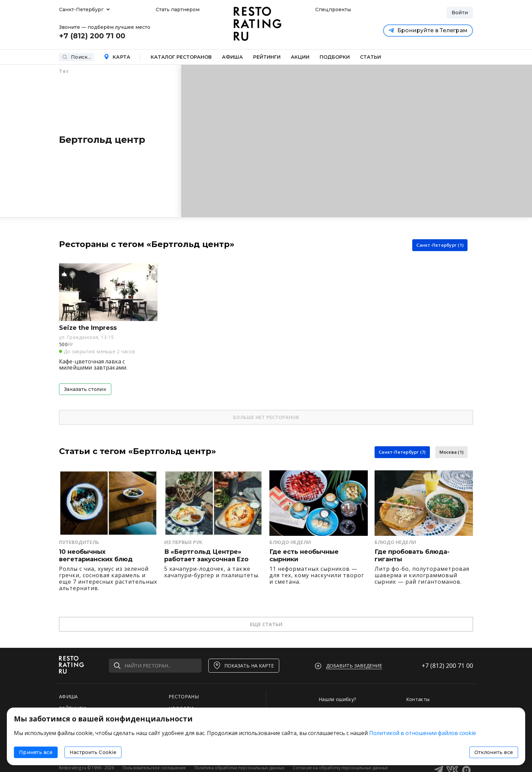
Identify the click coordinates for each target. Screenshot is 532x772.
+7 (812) (447, 665)
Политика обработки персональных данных (239, 768)
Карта (117, 57)
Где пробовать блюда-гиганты (412, 556)
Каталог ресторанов (181, 57)
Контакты (418, 699)
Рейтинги (267, 57)
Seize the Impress (88, 328)
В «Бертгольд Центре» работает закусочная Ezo (206, 556)
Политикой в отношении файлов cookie (423, 733)
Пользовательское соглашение (154, 768)
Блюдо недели (290, 542)
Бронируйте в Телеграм (428, 30)
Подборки (335, 57)
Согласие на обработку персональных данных (340, 768)
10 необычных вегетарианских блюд (96, 556)
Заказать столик (85, 389)
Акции (300, 57)
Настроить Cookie (93, 752)
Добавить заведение (354, 666)
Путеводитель (79, 542)
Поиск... (77, 57)
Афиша (232, 57)
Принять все (36, 752)
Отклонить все (494, 752)
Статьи (370, 57)
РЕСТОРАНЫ (184, 696)
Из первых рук (183, 542)
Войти (460, 13)
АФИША (69, 696)
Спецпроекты (332, 10)
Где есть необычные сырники (304, 556)
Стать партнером (178, 10)
